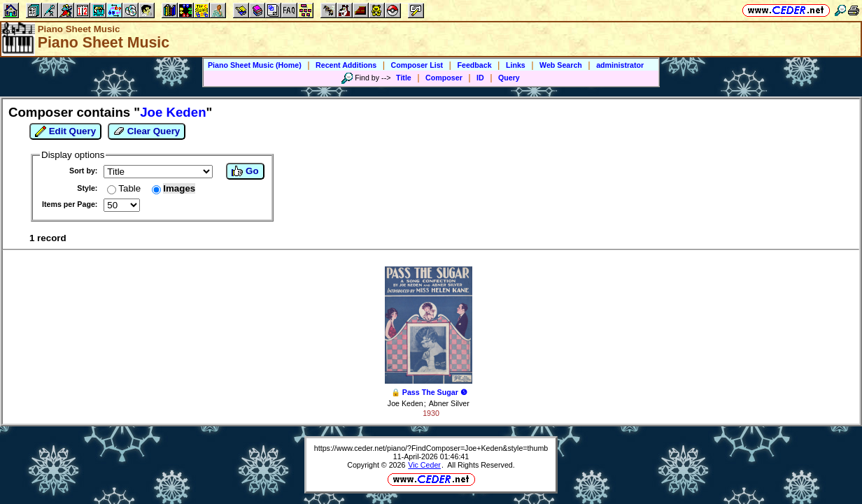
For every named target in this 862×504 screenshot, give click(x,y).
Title (404, 78)
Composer (444, 78)
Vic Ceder (424, 465)
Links (516, 65)
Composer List (417, 65)
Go (245, 171)
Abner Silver (449, 403)
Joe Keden (405, 403)
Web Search (561, 65)
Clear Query (147, 131)
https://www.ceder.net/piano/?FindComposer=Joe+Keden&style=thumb (431, 448)
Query (509, 78)
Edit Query (65, 131)
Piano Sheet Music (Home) (255, 65)
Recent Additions (346, 65)
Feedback (474, 65)
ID (480, 78)
